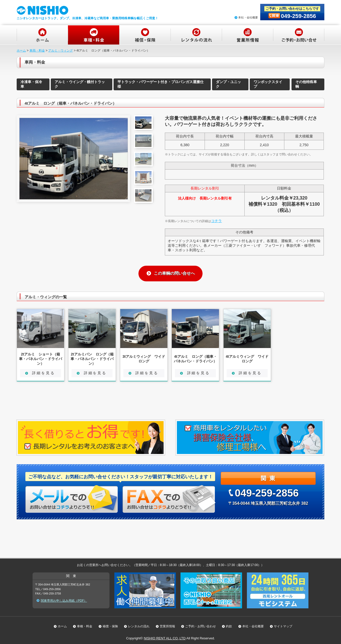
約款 (229, 626)
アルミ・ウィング (61, 51)
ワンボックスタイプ (268, 84)
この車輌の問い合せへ (174, 273)
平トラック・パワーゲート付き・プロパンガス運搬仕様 (161, 84)
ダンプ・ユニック (228, 84)
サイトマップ (283, 626)
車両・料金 (37, 51)
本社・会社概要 (248, 17)
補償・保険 (110, 626)
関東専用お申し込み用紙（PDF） (64, 601)
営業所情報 (167, 626)
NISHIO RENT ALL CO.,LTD (165, 638)
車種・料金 (85, 626)
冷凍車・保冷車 (31, 84)
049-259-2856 (298, 16)
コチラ (216, 221)
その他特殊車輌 (306, 84)
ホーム (21, 51)
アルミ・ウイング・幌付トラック (80, 84)
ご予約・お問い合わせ (200, 626)
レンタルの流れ (139, 626)
